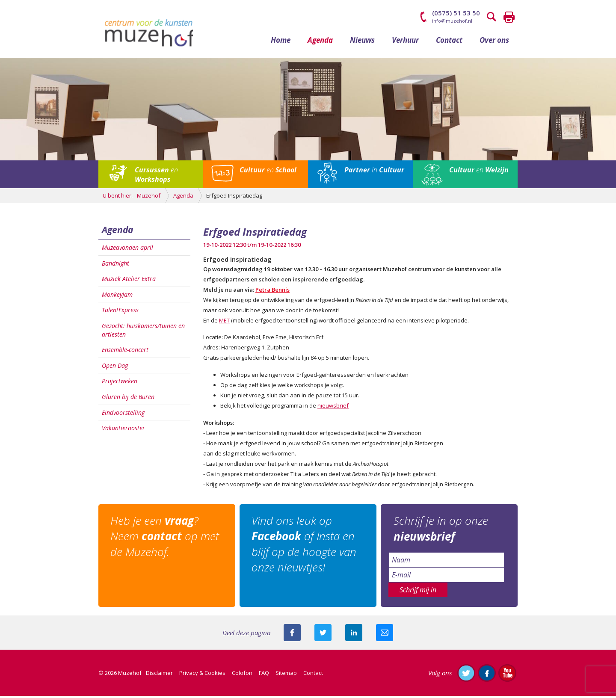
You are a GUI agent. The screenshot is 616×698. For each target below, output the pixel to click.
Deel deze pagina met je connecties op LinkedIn (354, 635)
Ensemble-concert (125, 352)
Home (281, 42)
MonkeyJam (117, 296)
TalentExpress (120, 312)
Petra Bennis (272, 292)
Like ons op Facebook (487, 675)
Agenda (320, 42)
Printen (509, 17)
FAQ (264, 675)
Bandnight (115, 265)
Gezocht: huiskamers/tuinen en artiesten (143, 332)
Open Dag (115, 367)
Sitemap (286, 675)
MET (224, 322)
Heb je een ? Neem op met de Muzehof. (166, 538)
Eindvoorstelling (123, 414)
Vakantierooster (123, 430)
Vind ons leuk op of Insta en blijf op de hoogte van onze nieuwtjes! (305, 546)
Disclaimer (159, 675)
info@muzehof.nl (452, 21)
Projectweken (120, 383)
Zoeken (492, 17)
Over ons (494, 42)
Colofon (242, 675)
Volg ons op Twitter (466, 675)
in (374, 172)
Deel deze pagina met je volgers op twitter (323, 635)
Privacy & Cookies (202, 675)
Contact (449, 42)
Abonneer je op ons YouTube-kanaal (507, 675)
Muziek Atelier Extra (129, 281)
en (156, 177)
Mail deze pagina (385, 635)
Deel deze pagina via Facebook (292, 635)
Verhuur (405, 42)
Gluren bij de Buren (128, 399)
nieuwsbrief (333, 408)
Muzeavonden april (127, 250)
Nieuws (362, 42)
